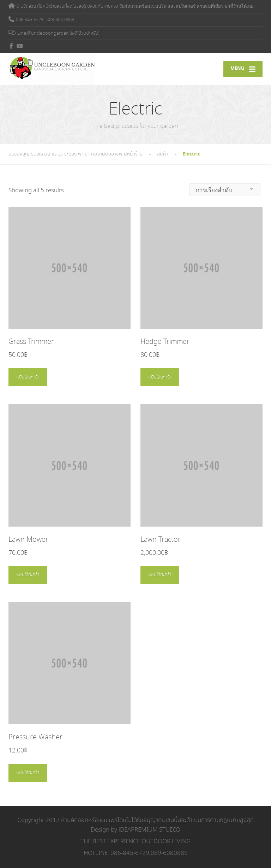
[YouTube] (20, 46)
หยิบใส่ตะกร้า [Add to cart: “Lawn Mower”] (28, 575)
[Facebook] (11, 46)
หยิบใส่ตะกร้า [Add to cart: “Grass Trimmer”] (28, 377)
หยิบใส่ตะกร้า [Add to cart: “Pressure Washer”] (28, 773)
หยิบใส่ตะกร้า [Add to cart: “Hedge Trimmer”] (160, 377)
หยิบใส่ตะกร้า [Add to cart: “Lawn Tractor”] (160, 575)
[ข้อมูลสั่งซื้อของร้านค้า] (225, 189)
